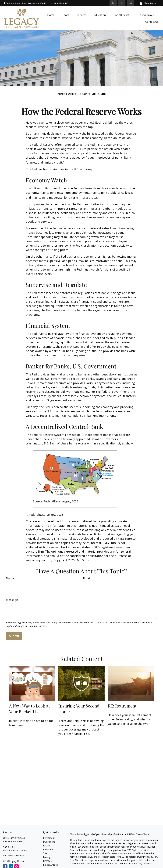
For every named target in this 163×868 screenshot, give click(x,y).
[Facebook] (122, 3)
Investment (49, 842)
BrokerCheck (143, 834)
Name (10, 578)
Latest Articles (50, 865)
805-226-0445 (59, 3)
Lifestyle (47, 861)
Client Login (148, 3)
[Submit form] (14, 636)
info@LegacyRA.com (14, 861)
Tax (45, 853)
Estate (46, 846)
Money (47, 857)
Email (87, 578)
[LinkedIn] (113, 3)
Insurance (48, 849)
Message (12, 600)
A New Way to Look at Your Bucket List (29, 709)
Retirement (49, 838)
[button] (51, 15)
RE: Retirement (122, 706)
